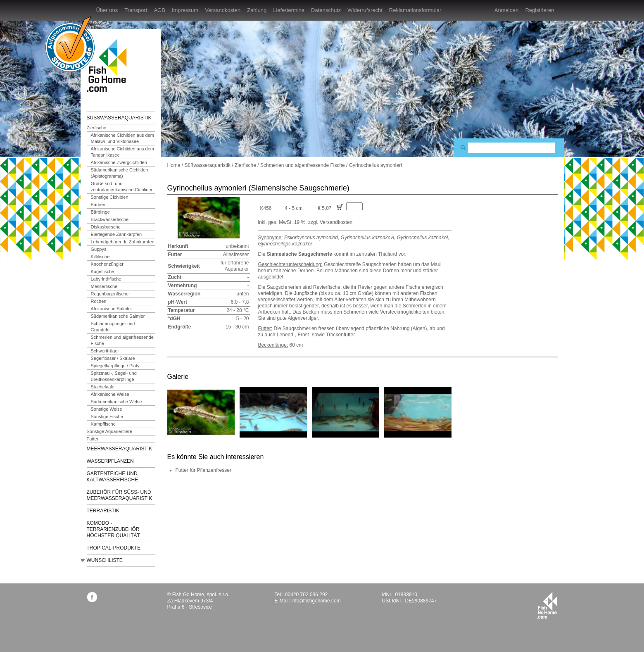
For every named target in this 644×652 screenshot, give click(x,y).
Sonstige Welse (107, 409)
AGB (159, 10)
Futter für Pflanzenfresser (203, 470)
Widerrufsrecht (365, 10)
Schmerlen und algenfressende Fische (122, 340)
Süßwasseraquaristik (119, 118)
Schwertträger (105, 351)
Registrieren (539, 10)
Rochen (99, 301)
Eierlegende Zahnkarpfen (116, 234)
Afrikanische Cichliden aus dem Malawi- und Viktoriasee (122, 138)
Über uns (107, 10)
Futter (93, 439)
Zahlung (257, 10)
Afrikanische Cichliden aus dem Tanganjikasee (122, 152)
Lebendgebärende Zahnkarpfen (123, 242)
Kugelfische (103, 271)
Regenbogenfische (110, 294)
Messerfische (104, 286)
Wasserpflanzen (110, 461)
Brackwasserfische (110, 219)
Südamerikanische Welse (116, 402)
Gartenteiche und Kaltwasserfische (113, 477)
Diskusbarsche (106, 227)
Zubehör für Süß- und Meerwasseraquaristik (120, 495)
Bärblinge (100, 212)
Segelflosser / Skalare (113, 358)
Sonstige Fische (107, 416)
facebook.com (92, 597)
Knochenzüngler (107, 264)
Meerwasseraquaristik (120, 449)
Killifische (100, 257)
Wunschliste (105, 560)
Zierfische (97, 128)
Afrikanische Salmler (112, 309)
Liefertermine (289, 10)
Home (174, 165)
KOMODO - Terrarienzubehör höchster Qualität (113, 529)
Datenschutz (326, 10)
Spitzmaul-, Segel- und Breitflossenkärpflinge (114, 376)
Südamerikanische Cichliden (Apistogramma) (120, 173)
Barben (98, 205)
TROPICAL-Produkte (114, 548)
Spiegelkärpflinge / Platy (115, 366)
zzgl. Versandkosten (330, 222)
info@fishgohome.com (316, 601)
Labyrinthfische (106, 279)
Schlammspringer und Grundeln (113, 327)
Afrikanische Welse (110, 394)
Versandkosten (223, 10)
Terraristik (103, 511)
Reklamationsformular (415, 10)
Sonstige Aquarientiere (110, 431)
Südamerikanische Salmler (118, 316)
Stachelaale (103, 387)
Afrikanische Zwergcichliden (119, 162)
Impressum (185, 10)
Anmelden (507, 10)
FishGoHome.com (109, 65)
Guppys (99, 249)
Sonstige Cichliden (110, 197)
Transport (136, 10)
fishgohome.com (547, 605)
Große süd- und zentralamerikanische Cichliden (122, 187)
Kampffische (103, 424)
